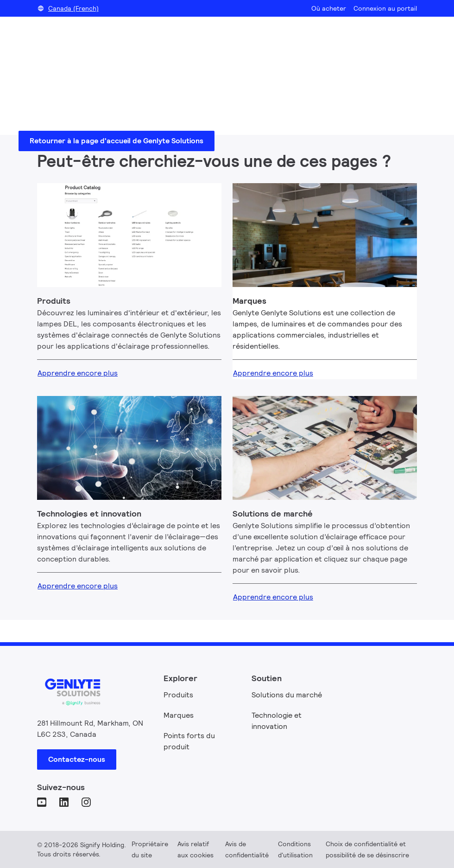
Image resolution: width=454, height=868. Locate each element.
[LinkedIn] (65, 803)
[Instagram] (87, 803)
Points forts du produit (189, 741)
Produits (178, 695)
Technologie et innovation (277, 721)
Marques (179, 715)
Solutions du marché (287, 695)
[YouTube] (43, 803)
